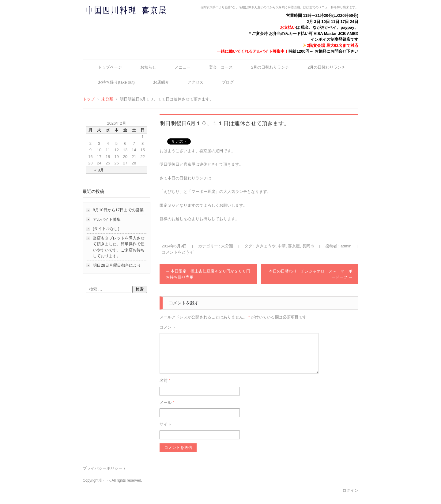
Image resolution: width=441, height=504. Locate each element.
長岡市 (308, 246)
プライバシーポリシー (103, 468)
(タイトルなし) (106, 229)
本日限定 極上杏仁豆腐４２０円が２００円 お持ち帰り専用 (210, 274)
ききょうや (266, 246)
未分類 (227, 246)
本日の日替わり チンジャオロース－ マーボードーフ (311, 274)
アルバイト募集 (107, 219)
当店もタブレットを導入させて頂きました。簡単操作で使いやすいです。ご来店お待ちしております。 (119, 247)
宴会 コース (221, 67)
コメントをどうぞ (178, 252)
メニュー (183, 67)
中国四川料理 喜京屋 (110, 22)
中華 (282, 246)
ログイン (350, 490)
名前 (165, 380)
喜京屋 (294, 246)
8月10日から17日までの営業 (118, 210)
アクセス (195, 82)
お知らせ (148, 67)
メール (167, 402)
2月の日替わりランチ (270, 67)
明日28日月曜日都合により (117, 265)
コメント (168, 327)
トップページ (110, 67)
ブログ (228, 82)
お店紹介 (161, 82)
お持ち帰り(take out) (116, 82)
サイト (166, 424)
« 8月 (99, 170)
